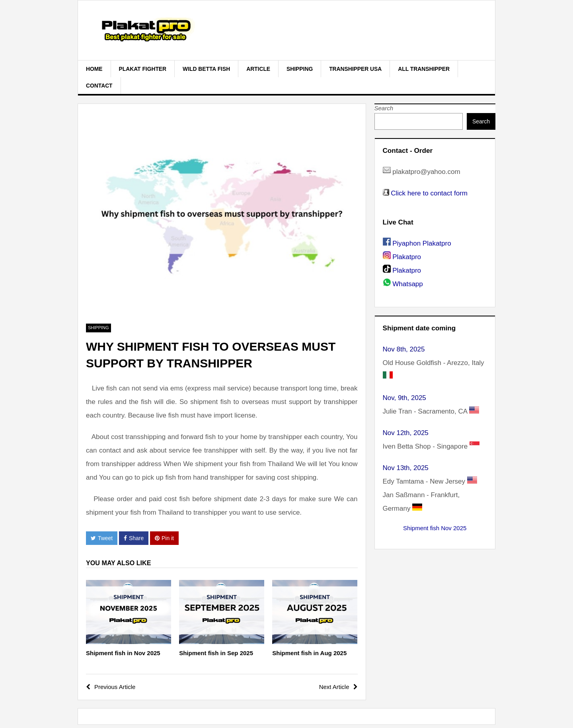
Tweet (102, 538)
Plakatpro (407, 257)
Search (384, 108)
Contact (99, 86)
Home (94, 69)
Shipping (300, 69)
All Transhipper (424, 69)
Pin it (164, 538)
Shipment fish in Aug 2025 (309, 653)
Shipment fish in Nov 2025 (123, 653)
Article (258, 69)
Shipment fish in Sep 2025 (216, 653)
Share (134, 538)
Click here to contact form (429, 193)
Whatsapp (408, 284)
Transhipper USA (355, 69)
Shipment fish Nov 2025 (435, 528)
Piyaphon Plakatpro (422, 243)
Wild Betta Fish (206, 69)
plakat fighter (143, 69)
